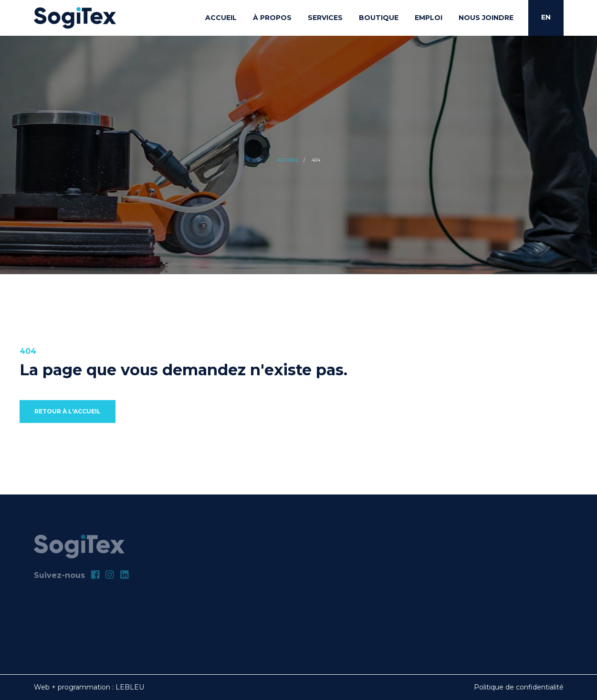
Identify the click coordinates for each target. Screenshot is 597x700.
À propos (272, 18)
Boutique (379, 18)
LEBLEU (130, 687)
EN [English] (546, 17)
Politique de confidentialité (519, 687)
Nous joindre (486, 18)
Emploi (429, 18)
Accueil (221, 18)
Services (325, 18)
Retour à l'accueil (68, 411)
